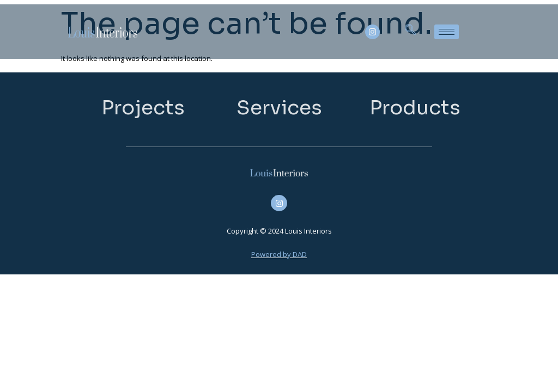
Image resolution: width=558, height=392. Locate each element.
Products (415, 108)
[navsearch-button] (410, 32)
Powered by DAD (279, 254)
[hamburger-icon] (447, 32)
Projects (143, 108)
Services (279, 108)
